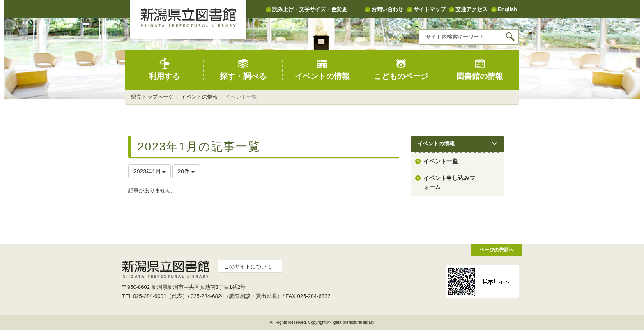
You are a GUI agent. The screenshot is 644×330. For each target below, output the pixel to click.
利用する (164, 69)
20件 (186, 171)
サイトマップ (430, 9)
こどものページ (401, 69)
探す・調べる (243, 69)
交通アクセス (471, 9)
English (507, 9)
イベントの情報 (322, 69)
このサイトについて (248, 267)
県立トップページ (152, 97)
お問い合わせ (387, 9)
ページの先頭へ (497, 250)
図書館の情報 (480, 69)
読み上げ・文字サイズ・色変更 (310, 9)
